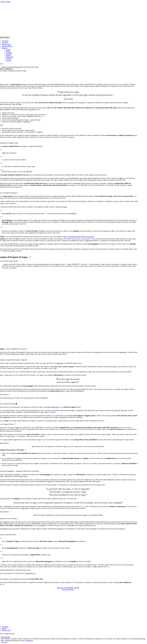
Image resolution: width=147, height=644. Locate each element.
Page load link (5, 637)
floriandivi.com (30, 573)
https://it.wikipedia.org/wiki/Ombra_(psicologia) (79, 237)
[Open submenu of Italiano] (7, 49)
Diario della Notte (53, 407)
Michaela (17, 67)
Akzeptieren (29, 640)
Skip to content (6, 2)
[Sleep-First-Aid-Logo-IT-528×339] (68, 623)
